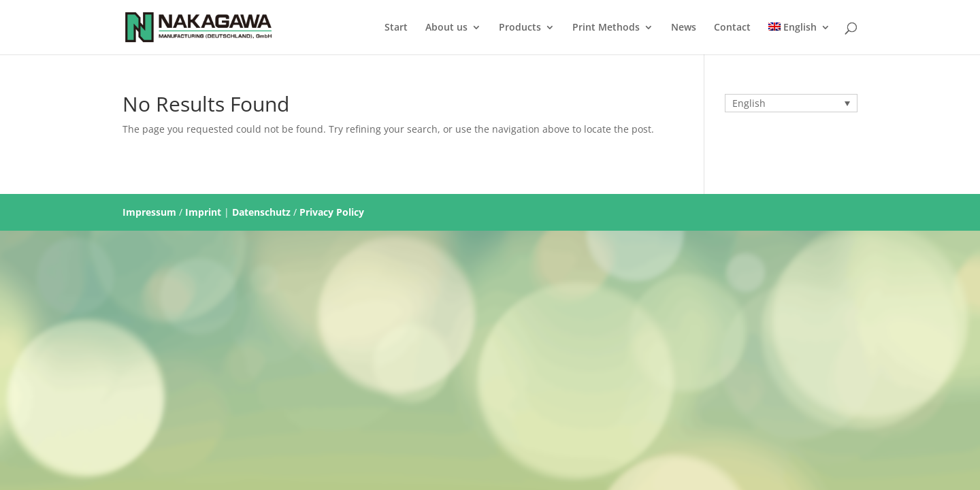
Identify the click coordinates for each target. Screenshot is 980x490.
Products (520, 28)
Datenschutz (261, 212)
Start (396, 28)
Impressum (149, 212)
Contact (732, 28)
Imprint (203, 212)
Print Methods (606, 28)
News (684, 28)
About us (446, 28)
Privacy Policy (332, 212)
